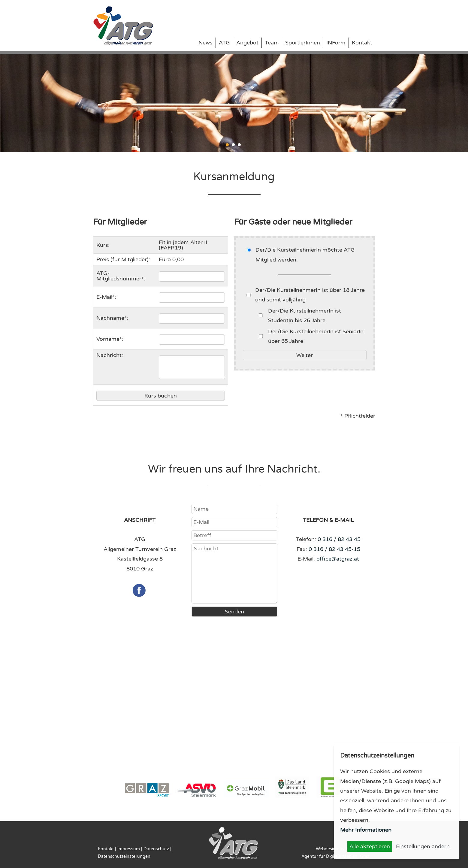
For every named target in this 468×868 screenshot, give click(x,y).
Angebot (247, 43)
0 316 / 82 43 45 (339, 539)
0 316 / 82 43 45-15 (334, 549)
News (205, 43)
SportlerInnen (303, 43)
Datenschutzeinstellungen (124, 856)
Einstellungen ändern (423, 846)
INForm (336, 43)
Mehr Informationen (366, 830)
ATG (224, 43)
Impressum (129, 849)
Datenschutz (156, 849)
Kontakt (362, 43)
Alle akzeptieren (370, 846)
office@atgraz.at (338, 559)
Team (272, 43)
